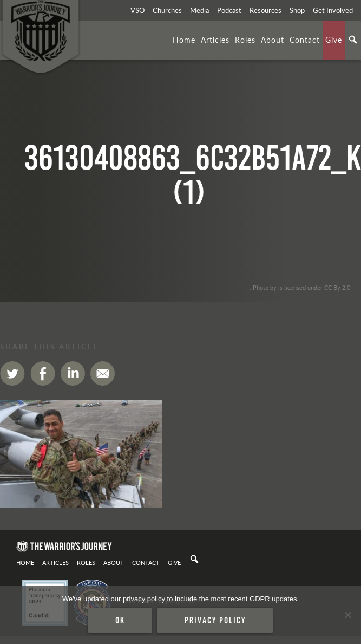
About (273, 40)
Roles (245, 40)
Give (334, 40)
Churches (167, 10)
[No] (347, 615)
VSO (137, 10)
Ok (120, 620)
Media (199, 10)
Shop (297, 10)
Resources (265, 10)
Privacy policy (215, 620)
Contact (305, 40)
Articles (215, 40)
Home (184, 40)
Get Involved (333, 10)
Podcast (229, 10)
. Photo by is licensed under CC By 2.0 (300, 287)
